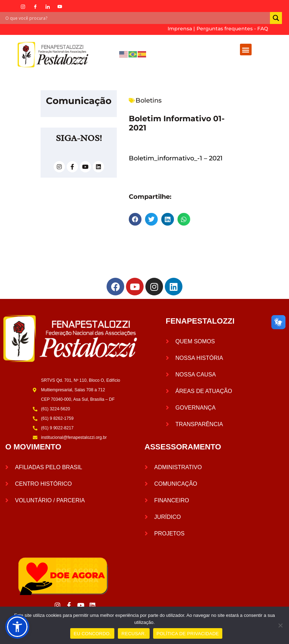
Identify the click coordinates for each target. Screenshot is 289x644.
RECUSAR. (134, 634)
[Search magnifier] (276, 18)
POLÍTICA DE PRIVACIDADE (188, 634)
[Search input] (137, 18)
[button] (246, 50)
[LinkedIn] (48, 7)
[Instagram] (23, 7)
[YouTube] (60, 7)
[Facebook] (35, 7)
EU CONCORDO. (92, 634)
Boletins (149, 100)
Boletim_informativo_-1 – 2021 (176, 158)
